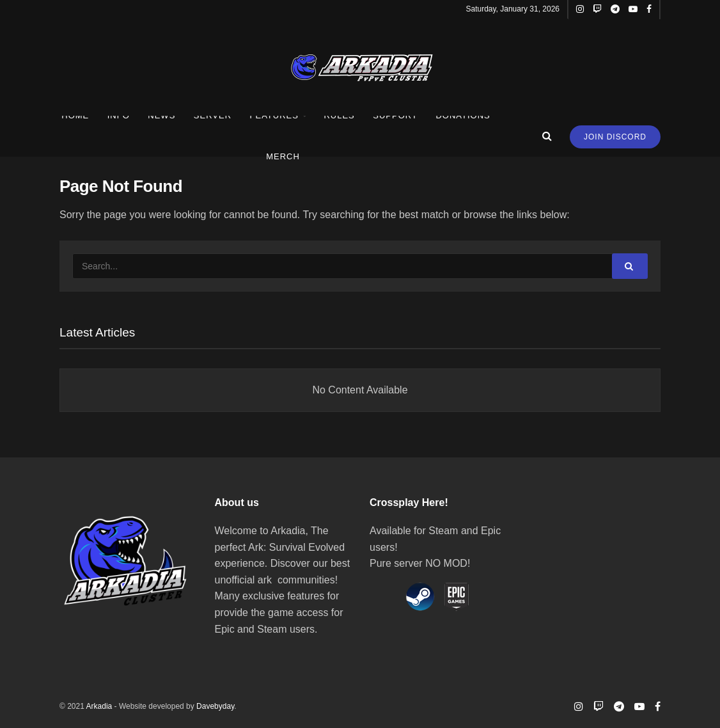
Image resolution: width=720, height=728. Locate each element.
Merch (283, 156)
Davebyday (215, 706)
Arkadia (99, 706)
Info (119, 115)
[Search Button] (630, 266)
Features (274, 115)
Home (75, 115)
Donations (463, 115)
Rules (339, 115)
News (161, 115)
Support (395, 115)
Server (213, 115)
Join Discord (615, 137)
